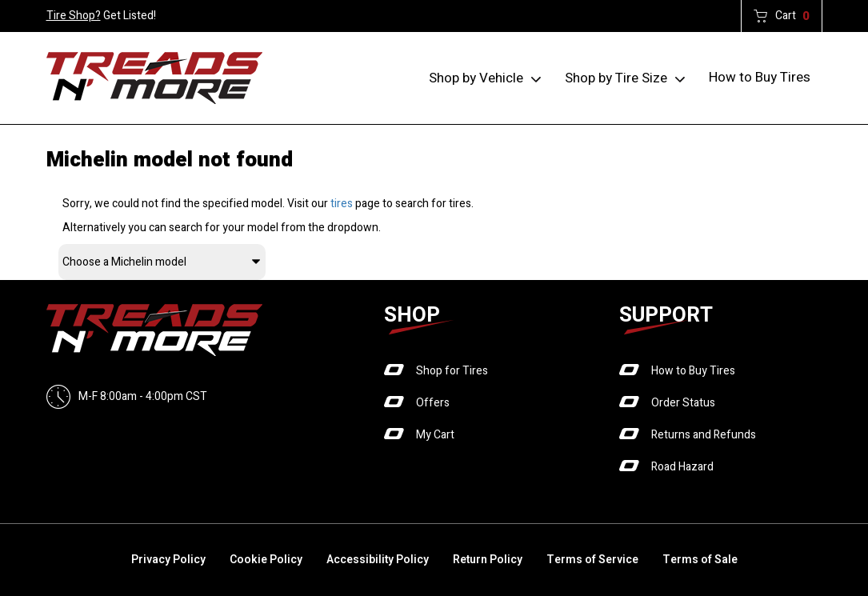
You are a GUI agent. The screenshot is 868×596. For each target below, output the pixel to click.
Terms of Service (592, 560)
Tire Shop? (74, 16)
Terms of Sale (700, 560)
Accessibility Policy (378, 560)
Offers (433, 403)
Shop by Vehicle (476, 78)
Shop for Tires (452, 371)
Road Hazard (682, 467)
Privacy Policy (168, 560)
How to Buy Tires (760, 77)
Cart (792, 16)
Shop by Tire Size (616, 78)
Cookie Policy (266, 560)
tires (342, 204)
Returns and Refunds (704, 435)
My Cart (435, 435)
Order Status (683, 403)
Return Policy (488, 560)
